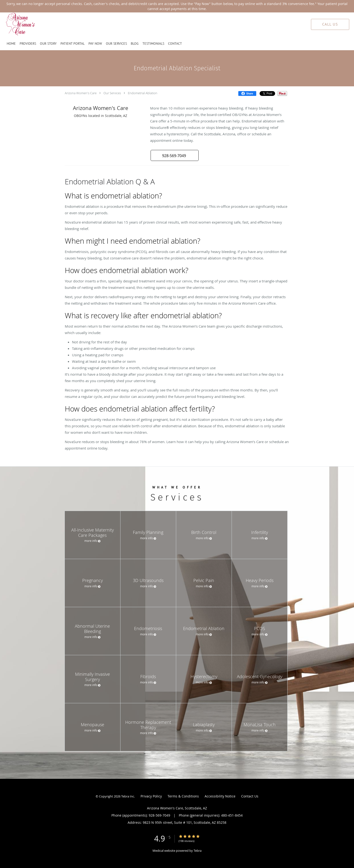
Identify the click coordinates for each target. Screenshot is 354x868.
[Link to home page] (11, 24)
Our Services (112, 93)
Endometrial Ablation (143, 93)
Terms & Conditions (183, 796)
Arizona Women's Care (81, 93)
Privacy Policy (151, 796)
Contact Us (250, 796)
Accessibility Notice (220, 796)
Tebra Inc (128, 796)
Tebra (198, 851)
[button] (174, 155)
